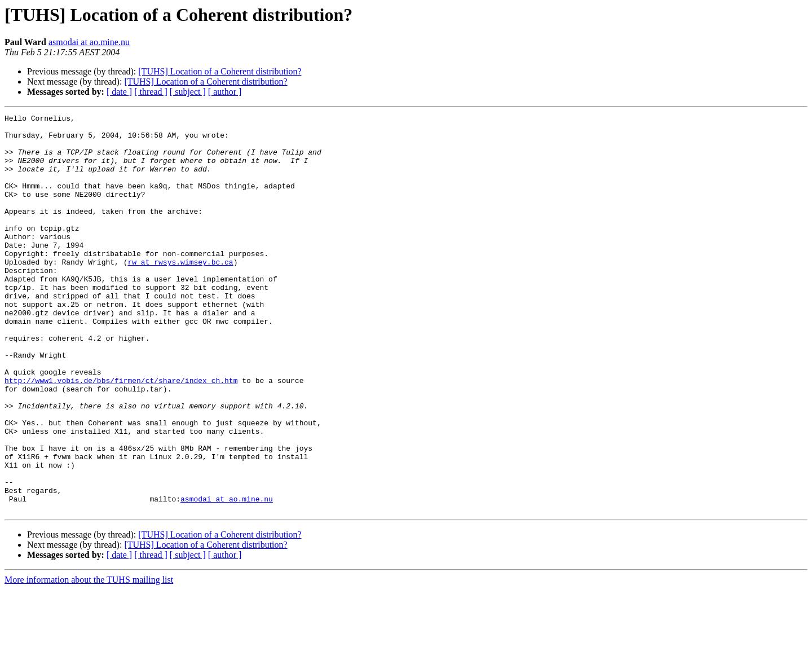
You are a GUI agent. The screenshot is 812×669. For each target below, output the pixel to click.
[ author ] (225, 92)
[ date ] (119, 92)
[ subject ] (188, 92)
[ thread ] (151, 92)
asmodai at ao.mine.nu (89, 42)
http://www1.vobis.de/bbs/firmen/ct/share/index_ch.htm (121, 434)
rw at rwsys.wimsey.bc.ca (180, 292)
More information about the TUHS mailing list (89, 659)
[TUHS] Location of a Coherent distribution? (220, 71)
